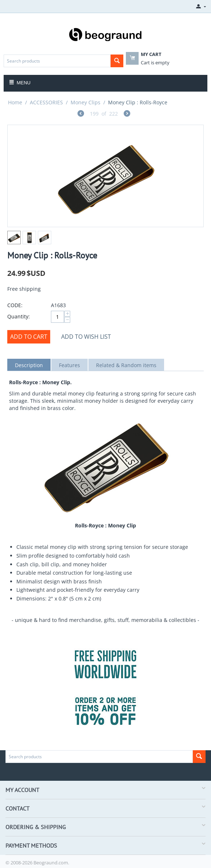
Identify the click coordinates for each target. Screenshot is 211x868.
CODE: (15, 305)
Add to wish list (86, 337)
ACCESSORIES (46, 102)
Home (15, 102)
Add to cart (29, 337)
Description (29, 365)
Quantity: (19, 316)
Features (69, 365)
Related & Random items (126, 365)
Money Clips (85, 102)
